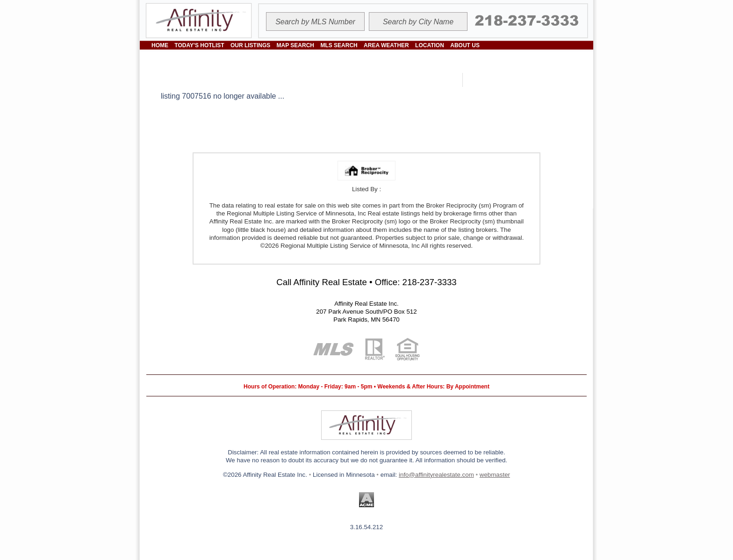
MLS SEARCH (339, 45)
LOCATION (430, 45)
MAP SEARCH (295, 45)
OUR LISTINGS (250, 45)
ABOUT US (465, 45)
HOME (160, 45)
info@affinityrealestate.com (436, 475)
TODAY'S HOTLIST (199, 45)
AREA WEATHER (386, 45)
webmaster (495, 475)
